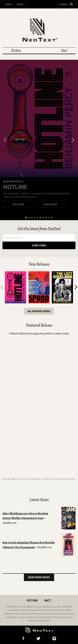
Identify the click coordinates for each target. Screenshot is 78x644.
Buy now (18, 204)
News (20, 4)
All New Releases (39, 311)
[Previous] (5, 140)
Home (8, 4)
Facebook (23, 638)
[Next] (73, 140)
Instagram (54, 638)
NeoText (39, 30)
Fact (64, 51)
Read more (51, 204)
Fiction (16, 51)
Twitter (38, 638)
